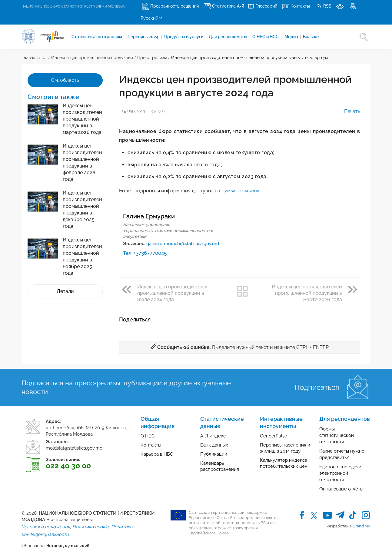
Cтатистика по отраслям (98, 37)
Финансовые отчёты (341, 489)
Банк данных (214, 445)
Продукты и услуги (185, 37)
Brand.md (362, 526)
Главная (30, 58)
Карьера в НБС (157, 454)
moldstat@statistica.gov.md (74, 448)
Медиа (294, 37)
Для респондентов (230, 37)
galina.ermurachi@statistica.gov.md (183, 244)
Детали (65, 291)
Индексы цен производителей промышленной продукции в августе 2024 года (250, 58)
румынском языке (242, 191)
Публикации (214, 454)
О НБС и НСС (269, 37)
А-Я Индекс (213, 436)
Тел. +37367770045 (145, 253)
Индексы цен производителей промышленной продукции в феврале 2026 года (82, 163)
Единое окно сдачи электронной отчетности (340, 473)
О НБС (148, 436)
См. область (65, 80)
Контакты (151, 445)
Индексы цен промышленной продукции (92, 58)
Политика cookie (91, 527)
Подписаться (317, 387)
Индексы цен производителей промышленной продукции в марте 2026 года (82, 119)
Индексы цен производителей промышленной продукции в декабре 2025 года (82, 209)
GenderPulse (274, 436)
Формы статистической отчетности (337, 435)
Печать (348, 111)
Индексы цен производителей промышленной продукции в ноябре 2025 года (82, 256)
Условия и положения (46, 527)
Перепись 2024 (144, 37)
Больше (314, 37)
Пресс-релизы (152, 58)
